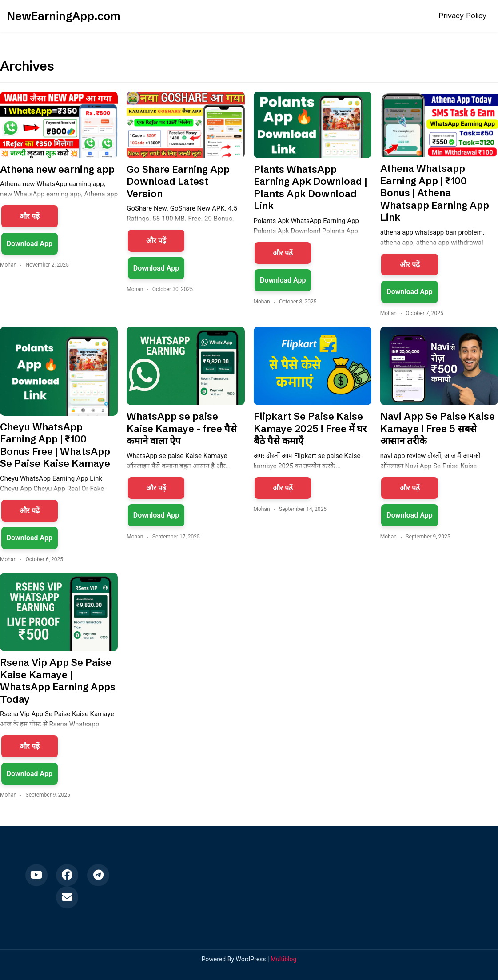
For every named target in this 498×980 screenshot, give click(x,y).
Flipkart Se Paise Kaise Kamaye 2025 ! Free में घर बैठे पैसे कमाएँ (310, 429)
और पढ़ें (30, 216)
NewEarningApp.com (64, 16)
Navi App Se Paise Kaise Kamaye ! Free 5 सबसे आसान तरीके (438, 429)
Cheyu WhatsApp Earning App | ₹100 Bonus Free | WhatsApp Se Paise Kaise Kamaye (55, 446)
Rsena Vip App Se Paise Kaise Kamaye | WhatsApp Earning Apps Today (58, 681)
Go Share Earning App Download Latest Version (178, 182)
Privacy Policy (462, 16)
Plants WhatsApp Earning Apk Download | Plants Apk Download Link (310, 188)
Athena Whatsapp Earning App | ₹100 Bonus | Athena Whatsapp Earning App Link (435, 193)
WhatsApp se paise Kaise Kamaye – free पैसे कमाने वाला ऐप (182, 429)
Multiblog (283, 959)
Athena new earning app (57, 169)
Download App (30, 244)
